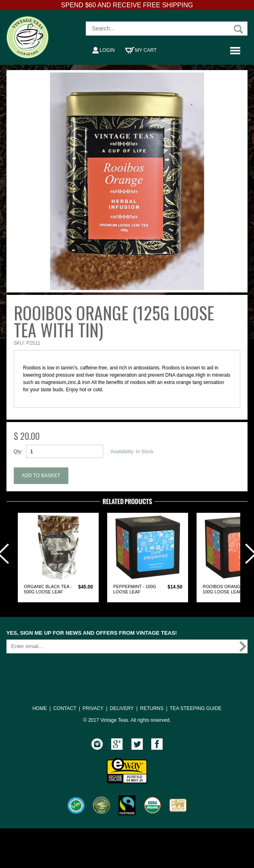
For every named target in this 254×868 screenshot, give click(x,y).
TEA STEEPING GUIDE (196, 708)
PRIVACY (93, 708)
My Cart (141, 50)
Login (103, 50)
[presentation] (68, 670)
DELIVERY (122, 708)
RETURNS (152, 708)
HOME (40, 708)
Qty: (18, 452)
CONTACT (65, 708)
